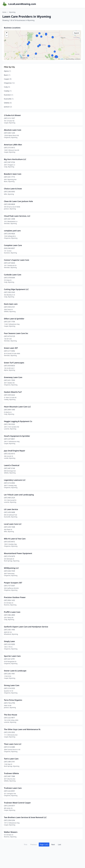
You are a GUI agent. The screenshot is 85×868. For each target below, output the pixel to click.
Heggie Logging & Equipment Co (18, 421)
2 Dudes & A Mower (12, 115)
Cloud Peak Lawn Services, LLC (17, 216)
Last (59, 845)
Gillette (8, 103)
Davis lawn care (11, 304)
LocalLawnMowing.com (22, 4)
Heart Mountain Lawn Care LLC (17, 407)
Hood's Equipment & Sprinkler (17, 436)
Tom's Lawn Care (11, 759)
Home (4, 12)
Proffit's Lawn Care (12, 612)
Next (53, 845)
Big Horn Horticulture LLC (15, 159)
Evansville (9, 99)
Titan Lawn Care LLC (13, 744)
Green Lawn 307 (11, 348)
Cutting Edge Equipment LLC (16, 289)
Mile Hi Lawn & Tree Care (15, 539)
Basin (7, 75)
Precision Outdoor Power (15, 597)
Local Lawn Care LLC (13, 524)
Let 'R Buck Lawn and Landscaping (19, 495)
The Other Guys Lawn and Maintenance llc (22, 729)
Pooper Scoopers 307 (13, 583)
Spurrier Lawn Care (12, 656)
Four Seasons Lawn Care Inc (16, 333)
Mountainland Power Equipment (18, 553)
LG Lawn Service (11, 509)
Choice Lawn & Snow (13, 189)
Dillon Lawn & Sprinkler (14, 319)
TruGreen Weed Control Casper (17, 803)
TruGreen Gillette (11, 773)
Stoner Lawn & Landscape (15, 671)
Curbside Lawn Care (13, 275)
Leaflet (61, 59)
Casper (8, 79)
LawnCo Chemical (12, 465)
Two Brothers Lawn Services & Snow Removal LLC (25, 817)
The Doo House (11, 715)
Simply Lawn (9, 641)
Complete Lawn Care (13, 245)
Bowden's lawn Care (13, 174)
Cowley (8, 91)
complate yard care (12, 231)
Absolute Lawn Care (13, 130)
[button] (41, 37)
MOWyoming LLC (11, 568)
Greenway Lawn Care (13, 377)
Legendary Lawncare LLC (15, 480)
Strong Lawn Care (12, 685)
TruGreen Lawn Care (13, 788)
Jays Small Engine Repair (15, 451)
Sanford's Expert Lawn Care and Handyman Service (26, 627)
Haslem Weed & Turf (13, 392)
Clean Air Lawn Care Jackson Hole (18, 201)
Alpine (7, 71)
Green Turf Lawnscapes (14, 363)
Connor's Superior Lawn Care (17, 260)
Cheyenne (9, 83)
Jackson (8, 107)
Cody (7, 87)
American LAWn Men (13, 145)
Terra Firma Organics (13, 700)
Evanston (9, 95)
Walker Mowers (11, 832)
